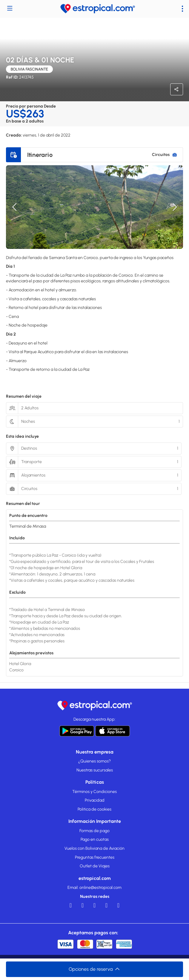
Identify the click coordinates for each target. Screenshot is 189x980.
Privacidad (95, 800)
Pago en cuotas (95, 839)
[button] (15, 207)
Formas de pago (94, 831)
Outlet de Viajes (95, 866)
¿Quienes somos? (94, 761)
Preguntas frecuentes (95, 857)
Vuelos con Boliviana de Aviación (94, 848)
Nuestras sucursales (95, 770)
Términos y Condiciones (94, 792)
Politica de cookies (94, 809)
